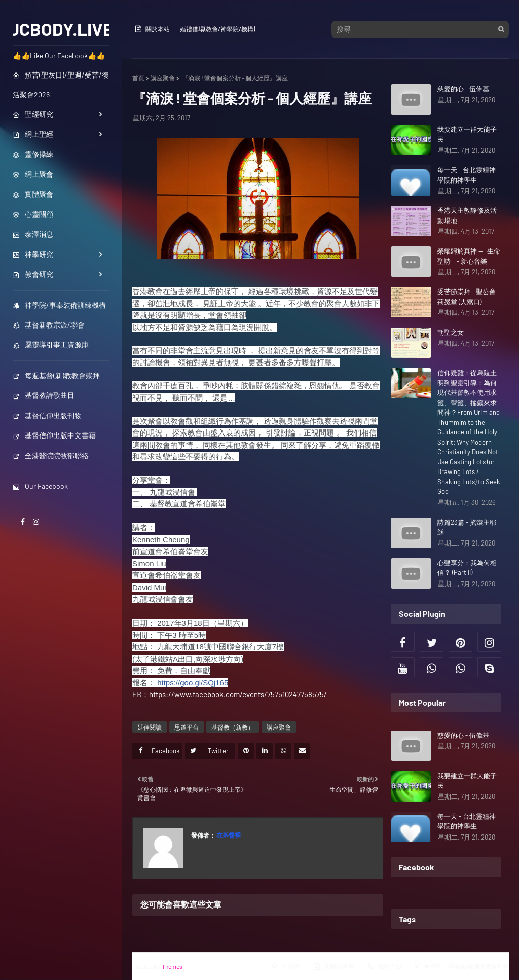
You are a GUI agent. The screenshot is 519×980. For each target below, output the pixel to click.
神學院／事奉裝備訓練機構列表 (461, 966)
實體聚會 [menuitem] (33, 194)
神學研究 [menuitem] (33, 254)
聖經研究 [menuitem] (33, 114)
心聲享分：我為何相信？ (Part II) (467, 568)
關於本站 (152, 29)
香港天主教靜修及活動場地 (467, 215)
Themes (172, 966)
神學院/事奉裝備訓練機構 (59, 305)
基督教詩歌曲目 (44, 395)
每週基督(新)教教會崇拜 (56, 375)
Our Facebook (40, 486)
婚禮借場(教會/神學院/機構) (217, 29)
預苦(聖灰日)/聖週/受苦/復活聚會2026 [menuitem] (61, 85)
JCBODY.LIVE (61, 29)
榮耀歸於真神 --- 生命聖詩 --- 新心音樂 (469, 256)
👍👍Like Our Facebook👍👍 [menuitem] (59, 56)
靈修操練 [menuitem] (33, 154)
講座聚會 (163, 78)
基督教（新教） (233, 727)
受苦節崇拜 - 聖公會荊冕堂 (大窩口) (467, 297)
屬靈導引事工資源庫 (51, 344)
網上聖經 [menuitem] (33, 134)
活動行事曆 (333, 966)
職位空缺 (385, 966)
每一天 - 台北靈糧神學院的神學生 (467, 175)
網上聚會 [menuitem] (33, 174)
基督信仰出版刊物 (47, 415)
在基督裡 (228, 835)
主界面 (285, 966)
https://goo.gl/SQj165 (193, 683)
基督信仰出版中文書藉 (54, 435)
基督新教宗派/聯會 (49, 325)
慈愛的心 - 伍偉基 (463, 89)
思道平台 (187, 727)
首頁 (138, 78)
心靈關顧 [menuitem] (33, 214)
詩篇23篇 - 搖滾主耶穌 (467, 527)
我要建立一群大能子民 (467, 134)
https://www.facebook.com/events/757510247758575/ (238, 694)
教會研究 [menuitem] (33, 274)
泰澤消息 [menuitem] (33, 234)
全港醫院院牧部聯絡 (51, 456)
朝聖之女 (451, 332)
